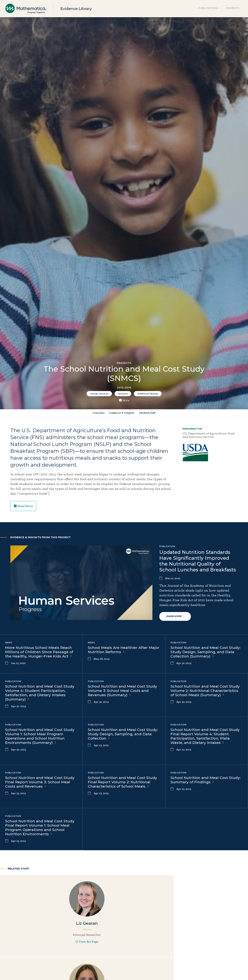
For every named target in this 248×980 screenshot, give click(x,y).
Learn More (176, 618)
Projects (232, 9)
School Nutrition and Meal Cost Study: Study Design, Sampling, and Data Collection (205, 654)
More (124, 400)
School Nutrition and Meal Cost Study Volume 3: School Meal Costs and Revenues (122, 692)
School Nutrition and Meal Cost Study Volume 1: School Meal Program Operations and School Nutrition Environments (36, 741)
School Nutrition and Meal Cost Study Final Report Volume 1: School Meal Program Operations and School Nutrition (41, 830)
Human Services (99, 394)
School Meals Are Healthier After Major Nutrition (119, 651)
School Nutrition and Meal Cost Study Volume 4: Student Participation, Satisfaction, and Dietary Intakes (35, 695)
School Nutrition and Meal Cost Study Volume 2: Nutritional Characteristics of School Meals (201, 695)
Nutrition (123, 394)
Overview (95, 413)
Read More (24, 507)
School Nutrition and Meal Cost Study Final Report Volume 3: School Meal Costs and (40, 784)
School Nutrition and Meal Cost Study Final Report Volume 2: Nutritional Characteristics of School (123, 786)
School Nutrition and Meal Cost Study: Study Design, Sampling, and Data (122, 736)
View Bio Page (41, 953)
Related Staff (150, 413)
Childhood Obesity (148, 394)
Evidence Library (78, 9)
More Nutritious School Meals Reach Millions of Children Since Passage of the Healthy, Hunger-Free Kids (41, 654)
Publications (208, 9)
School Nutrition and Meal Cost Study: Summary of (201, 782)
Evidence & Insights (121, 413)
